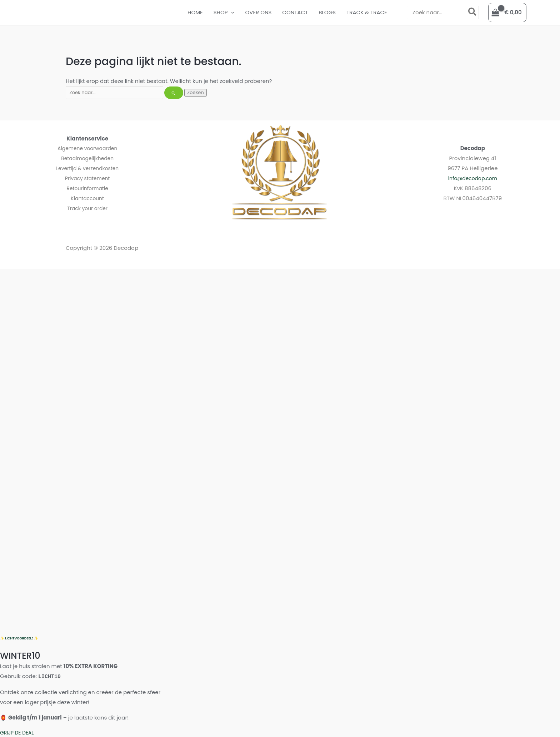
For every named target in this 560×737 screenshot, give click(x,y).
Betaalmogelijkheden (87, 158)
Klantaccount (87, 198)
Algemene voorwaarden (87, 148)
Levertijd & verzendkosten (87, 168)
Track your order (87, 208)
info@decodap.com (473, 178)
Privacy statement (87, 178)
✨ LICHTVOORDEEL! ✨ (21, 638)
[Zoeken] (473, 12)
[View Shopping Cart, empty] (507, 13)
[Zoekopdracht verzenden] (174, 93)
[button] (231, 13)
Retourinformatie (87, 188)
